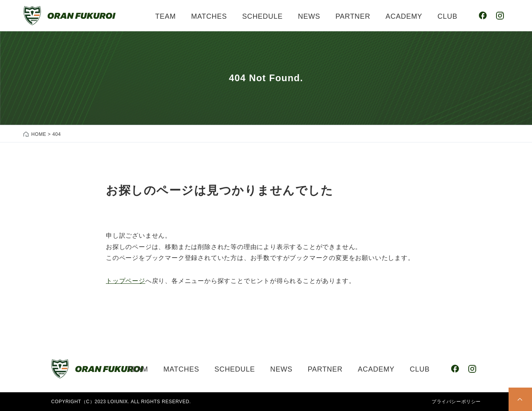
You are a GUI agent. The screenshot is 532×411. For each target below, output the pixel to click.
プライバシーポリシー (456, 402)
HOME (39, 134)
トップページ (126, 281)
